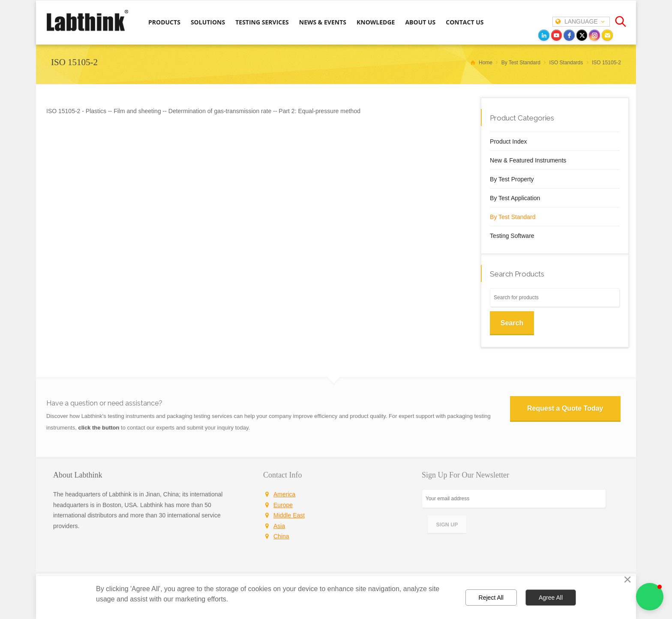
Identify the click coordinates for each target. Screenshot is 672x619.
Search (512, 323)
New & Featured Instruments (528, 160)
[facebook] (569, 35)
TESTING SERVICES (262, 22)
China (281, 536)
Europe (283, 505)
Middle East (289, 515)
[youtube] (557, 35)
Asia (279, 526)
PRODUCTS (164, 22)
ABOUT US (420, 22)
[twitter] (582, 35)
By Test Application (515, 198)
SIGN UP (447, 524)
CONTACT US (465, 22)
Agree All (551, 598)
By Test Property (512, 179)
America (284, 494)
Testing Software (512, 236)
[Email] (607, 35)
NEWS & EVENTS (323, 22)
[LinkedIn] (544, 35)
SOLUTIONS (208, 22)
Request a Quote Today (565, 408)
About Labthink (78, 475)
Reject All (491, 598)
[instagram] (594, 35)
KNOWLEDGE (376, 22)
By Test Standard (513, 217)
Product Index (508, 141)
